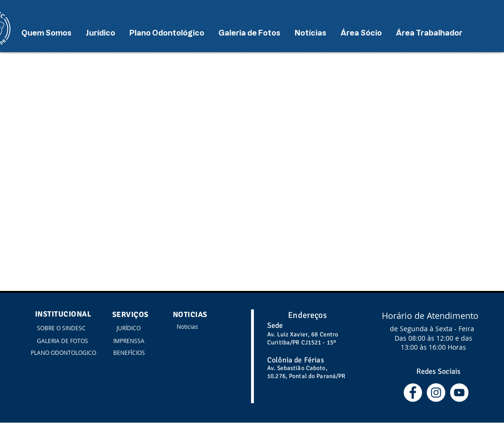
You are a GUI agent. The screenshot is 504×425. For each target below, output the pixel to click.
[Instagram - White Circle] (436, 393)
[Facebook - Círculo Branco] (413, 393)
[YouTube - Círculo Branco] (459, 393)
